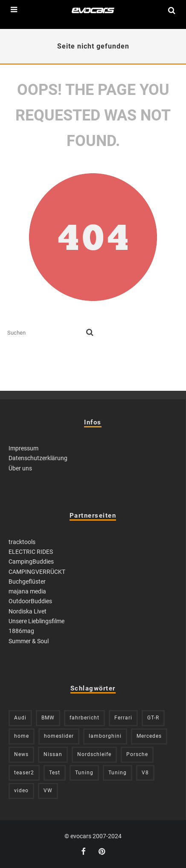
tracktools (22, 542)
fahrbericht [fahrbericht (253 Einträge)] (84, 718)
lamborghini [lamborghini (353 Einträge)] (105, 736)
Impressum (23, 448)
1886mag (21, 631)
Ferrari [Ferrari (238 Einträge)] (123, 718)
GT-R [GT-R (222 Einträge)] (153, 718)
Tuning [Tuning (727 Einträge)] (84, 773)
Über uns (20, 468)
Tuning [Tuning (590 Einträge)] (118, 773)
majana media (27, 591)
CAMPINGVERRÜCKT (37, 572)
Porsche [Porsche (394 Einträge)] (137, 754)
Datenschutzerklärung (38, 458)
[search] (90, 333)
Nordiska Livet (28, 611)
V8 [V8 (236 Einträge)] (145, 773)
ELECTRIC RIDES (31, 552)
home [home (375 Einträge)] (22, 736)
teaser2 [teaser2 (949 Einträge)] (24, 773)
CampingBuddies (31, 561)
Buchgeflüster (27, 582)
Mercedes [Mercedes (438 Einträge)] (149, 736)
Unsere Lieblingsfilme (36, 621)
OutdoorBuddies (30, 601)
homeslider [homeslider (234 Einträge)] (59, 736)
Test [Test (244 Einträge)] (55, 773)
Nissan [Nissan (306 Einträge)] (53, 754)
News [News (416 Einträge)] (21, 754)
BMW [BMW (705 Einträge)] (48, 718)
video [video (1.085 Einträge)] (21, 791)
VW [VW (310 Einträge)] (48, 791)
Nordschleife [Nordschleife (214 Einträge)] (94, 754)
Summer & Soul (29, 641)
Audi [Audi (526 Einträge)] (20, 718)
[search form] (45, 333)
